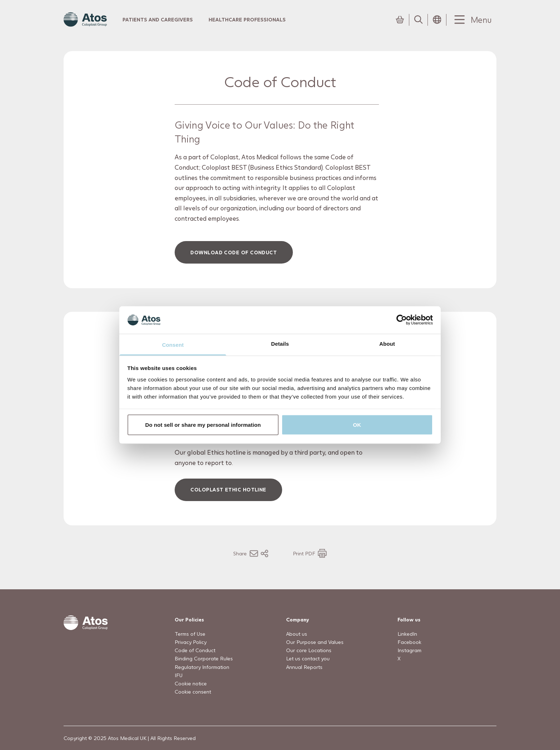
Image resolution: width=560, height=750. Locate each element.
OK (357, 425)
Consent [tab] (173, 344)
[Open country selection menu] (437, 20)
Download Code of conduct (234, 252)
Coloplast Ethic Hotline (229, 489)
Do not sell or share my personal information (203, 425)
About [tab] (387, 343)
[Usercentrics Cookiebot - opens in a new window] (402, 320)
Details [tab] (280, 343)
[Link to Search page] (419, 20)
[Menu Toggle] (471, 20)
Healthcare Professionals (247, 19)
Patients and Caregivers (158, 19)
